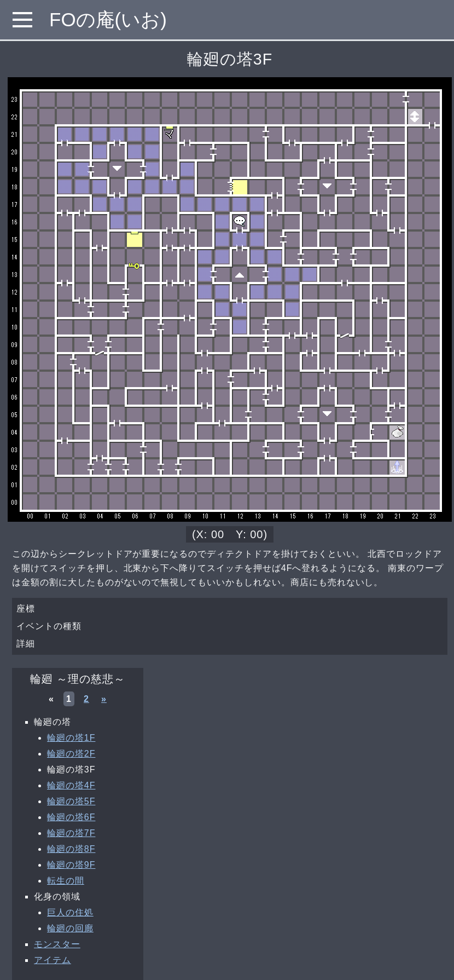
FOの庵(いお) (108, 19)
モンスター (57, 944)
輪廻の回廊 (70, 928)
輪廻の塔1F (71, 738)
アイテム (53, 960)
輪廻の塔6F (71, 817)
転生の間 (66, 881)
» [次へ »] (104, 699)
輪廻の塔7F (71, 833)
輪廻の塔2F (71, 754)
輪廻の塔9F (71, 865)
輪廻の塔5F (71, 801)
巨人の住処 (70, 912)
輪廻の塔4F (71, 785)
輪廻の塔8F (71, 849)
